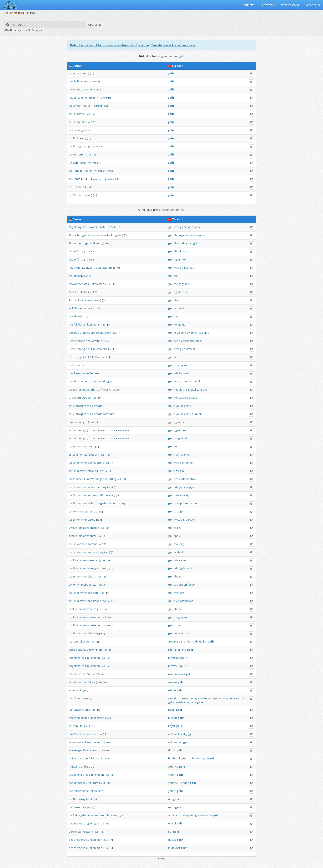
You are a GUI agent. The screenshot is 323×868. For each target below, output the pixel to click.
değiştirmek (183, 373)
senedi (190, 520)
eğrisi (189, 495)
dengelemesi (183, 568)
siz (173, 560)
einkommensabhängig (83, 511)
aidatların (174, 815)
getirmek (181, 259)
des (86, 284)
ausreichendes (78, 791)
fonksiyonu (190, 503)
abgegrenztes (78, 650)
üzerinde (184, 398)
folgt (91, 758)
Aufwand (74, 767)
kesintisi (189, 268)
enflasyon (190, 585)
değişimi (191, 487)
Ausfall (73, 324)
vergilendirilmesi (191, 341)
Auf (71, 758)
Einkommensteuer (99, 227)
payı (178, 536)
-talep (175, 503)
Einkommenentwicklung (88, 471)
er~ (91, 276)
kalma (183, 560)
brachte (96, 430)
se (173, 276)
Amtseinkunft (81, 710)
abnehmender (78, 682)
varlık (182, 479)
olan (179, 625)
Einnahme (79, 122)
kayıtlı (181, 674)
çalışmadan (175, 742)
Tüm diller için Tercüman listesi (173, 45)
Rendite (78, 171)
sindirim (173, 698)
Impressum (313, 5)
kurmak (197, 414)
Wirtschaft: (100, 171)
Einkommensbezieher (87, 617)
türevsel (173, 666)
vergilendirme (184, 463)
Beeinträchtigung (79, 333)
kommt (76, 130)
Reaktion (107, 758)
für (79, 292)
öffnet (103, 390)
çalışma (173, 734)
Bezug (77, 89)
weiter (117, 390)
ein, (103, 430)
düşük (172, 750)
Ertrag (77, 146)
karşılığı (183, 734)
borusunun (186, 698)
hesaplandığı (189, 815)
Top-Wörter (268, 5)
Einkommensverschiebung (90, 487)
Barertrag (79, 799)
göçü (196, 243)
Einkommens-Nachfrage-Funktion (94, 503)
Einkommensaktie (84, 520)
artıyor (204, 390)
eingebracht (123, 430)
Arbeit (72, 292)
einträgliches (81, 406)
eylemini (192, 333)
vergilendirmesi (185, 349)
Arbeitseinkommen (86, 734)
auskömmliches (79, 775)
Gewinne (96, 341)
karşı (188, 758)
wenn (85, 276)
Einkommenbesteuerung (88, 463)
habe (113, 430)
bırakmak (181, 251)
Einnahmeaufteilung (104, 235)
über (87, 235)
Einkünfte (79, 114)
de (173, 284)
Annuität (92, 674)
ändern (94, 373)
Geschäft (96, 406)
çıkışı (178, 528)
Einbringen (80, 422)
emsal (172, 823)
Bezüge (78, 357)
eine (98, 758)
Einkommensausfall (86, 560)
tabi (190, 381)
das (71, 81)
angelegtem (103, 179)
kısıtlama (204, 333)
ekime (172, 690)
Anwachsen (76, 284)
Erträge (86, 398)
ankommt (75, 276)
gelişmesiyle (176, 702)
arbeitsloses (77, 742)
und (88, 479)
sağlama (181, 333)
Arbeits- (97, 163)
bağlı (180, 511)
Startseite (248, 5)
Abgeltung (75, 227)
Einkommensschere (86, 390)
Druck (72, 398)
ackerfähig (75, 690)
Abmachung (76, 235)
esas (201, 815)
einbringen (76, 430)
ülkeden (184, 783)
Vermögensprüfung (104, 479)
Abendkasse (81, 641)
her (170, 758)
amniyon (213, 698)
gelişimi (180, 471)
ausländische (77, 783)
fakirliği (180, 544)
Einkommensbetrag (86, 609)
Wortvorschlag (290, 5)
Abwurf (78, 73)
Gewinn (98, 146)
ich (89, 430)
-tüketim (176, 495)
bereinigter (76, 832)
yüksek (180, 406)
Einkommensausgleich (87, 568)
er (70, 130)
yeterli (172, 775)
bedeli (179, 609)
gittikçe (195, 390)
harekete (179, 758)
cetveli (179, 552)
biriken (173, 718)
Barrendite (80, 807)
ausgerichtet (92, 308)
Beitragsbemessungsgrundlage (93, 815)
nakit (171, 807)
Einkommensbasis (84, 576)
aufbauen (109, 414)
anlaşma (199, 235)
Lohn (97, 90)
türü (178, 300)
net (170, 799)
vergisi (179, 268)
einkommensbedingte (83, 585)
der (71, 73)
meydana (190, 702)
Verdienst (79, 195)
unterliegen (105, 381)
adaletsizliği (183, 390)
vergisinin (181, 227)
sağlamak (181, 438)
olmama (180, 324)
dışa (196, 698)
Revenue (79, 187)
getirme (180, 422)
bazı (178, 576)
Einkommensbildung (86, 633)
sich (110, 390)
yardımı (180, 593)
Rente (77, 179)
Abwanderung (78, 243)
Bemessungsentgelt (86, 823)
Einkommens (98, 284)
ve (177, 479)
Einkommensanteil (85, 536)
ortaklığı (180, 520)
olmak (197, 381)
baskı (194, 398)
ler (173, 357)
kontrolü (192, 479)
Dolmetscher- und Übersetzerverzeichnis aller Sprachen (110, 45)
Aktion (84, 758)
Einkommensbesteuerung (89, 601)
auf (71, 308)
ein (71, 406)
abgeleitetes (77, 658)
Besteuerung (77, 341)
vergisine (181, 381)
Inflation (102, 585)
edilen (203, 641)
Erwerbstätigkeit (101, 333)
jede (76, 758)
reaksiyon (202, 758)
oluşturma (182, 633)
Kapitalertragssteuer (95, 268)
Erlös (76, 138)
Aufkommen (81, 81)
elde (196, 641)
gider (171, 767)
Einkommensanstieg (86, 528)
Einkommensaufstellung (88, 552)
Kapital (114, 179)
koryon (227, 698)
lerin (174, 341)
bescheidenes (78, 840)
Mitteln (97, 243)
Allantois (79, 698)
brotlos (73, 365)
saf (170, 832)
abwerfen (75, 251)
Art (70, 300)
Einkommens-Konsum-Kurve (91, 495)
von (90, 243)
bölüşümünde (184, 235)
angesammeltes (79, 718)
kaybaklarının (184, 243)
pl (94, 114)
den (174, 316)
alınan (209, 815)
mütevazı (174, 848)
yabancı (173, 783)
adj (81, 365)
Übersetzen (96, 25)
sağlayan (181, 617)
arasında (238, 698)
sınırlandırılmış (177, 650)
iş (186, 292)
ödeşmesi (194, 227)
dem (77, 316)
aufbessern (92, 455)
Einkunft (105, 98)
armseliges (76, 750)
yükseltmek (183, 455)
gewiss (86, 130)
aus (94, 179)
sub (86, 73)
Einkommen (81, 98)
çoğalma (184, 284)
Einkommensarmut (85, 544)
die (70, 106)
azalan (173, 674)
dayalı (181, 308)
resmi (172, 710)
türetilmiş (174, 658)
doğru (203, 698)
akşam (172, 641)
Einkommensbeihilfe (86, 593)
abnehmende (77, 674)
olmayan (181, 365)
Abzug (73, 268)
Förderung (79, 154)
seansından (185, 641)
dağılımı (180, 487)
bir (187, 406)
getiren (180, 292)
